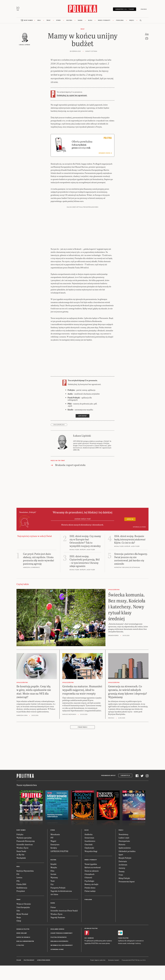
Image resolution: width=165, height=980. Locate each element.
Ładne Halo (102, 961)
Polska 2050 (21, 885)
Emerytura (55, 845)
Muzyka (54, 868)
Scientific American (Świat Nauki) (64, 911)
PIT (52, 838)
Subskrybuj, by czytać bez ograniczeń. (72, 96)
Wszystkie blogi (91, 852)
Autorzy (122, 869)
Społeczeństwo (125, 848)
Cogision (97, 961)
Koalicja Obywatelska (25, 871)
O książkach (89, 875)
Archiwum (123, 865)
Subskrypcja (125, 776)
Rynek (58, 21)
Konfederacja (22, 888)
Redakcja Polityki (23, 930)
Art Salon (54, 895)
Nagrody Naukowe (58, 918)
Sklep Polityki (124, 879)
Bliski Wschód (22, 915)
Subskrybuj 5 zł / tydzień (124, 9)
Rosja (19, 918)
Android (91, 939)
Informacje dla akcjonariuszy (62, 946)
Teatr (53, 881)
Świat (49, 21)
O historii (88, 878)
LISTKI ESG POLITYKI (59, 852)
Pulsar (53, 908)
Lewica (19, 878)
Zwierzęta (123, 862)
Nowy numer (28, 21)
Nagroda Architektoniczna (61, 892)
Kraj (39, 21)
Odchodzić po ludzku (127, 852)
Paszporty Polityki (58, 888)
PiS (18, 875)
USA (18, 911)
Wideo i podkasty (104, 21)
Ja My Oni (20, 855)
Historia (122, 845)
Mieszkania (55, 835)
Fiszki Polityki (123, 939)
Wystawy (54, 878)
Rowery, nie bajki (91, 885)
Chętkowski (89, 848)
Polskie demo (90, 888)
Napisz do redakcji (23, 938)
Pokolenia (120, 21)
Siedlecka (89, 835)
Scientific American (25, 845)
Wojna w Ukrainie (24, 905)
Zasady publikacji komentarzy (61, 934)
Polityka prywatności (59, 938)
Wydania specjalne (24, 838)
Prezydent (21, 892)
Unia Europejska (59, 425)
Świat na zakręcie (92, 871)
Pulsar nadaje (90, 892)
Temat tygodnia (91, 865)
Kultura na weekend (93, 868)
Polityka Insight (29, 961)
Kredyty (54, 848)
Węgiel (53, 842)
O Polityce (20, 946)
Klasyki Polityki (125, 859)
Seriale (53, 875)
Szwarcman (89, 838)
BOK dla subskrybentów (25, 942)
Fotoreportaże (124, 842)
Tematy (122, 872)
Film (52, 871)
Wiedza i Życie (22, 848)
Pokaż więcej (82, 728)
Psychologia (89, 881)
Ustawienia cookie (57, 950)
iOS (86, 939)
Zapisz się (130, 520)
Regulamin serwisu (57, 930)
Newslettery (123, 835)
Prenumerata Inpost (108, 776)
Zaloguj (143, 9)
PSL (18, 881)
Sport (121, 855)
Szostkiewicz (90, 842)
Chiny (19, 921)
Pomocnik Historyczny (26, 842)
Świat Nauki (21, 852)
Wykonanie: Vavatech (114, 961)
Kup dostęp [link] (82, 417)
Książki (54, 865)
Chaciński (89, 845)
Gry (52, 885)
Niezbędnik (21, 859)
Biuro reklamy (22, 934)
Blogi (90, 21)
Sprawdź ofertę (105, 154)
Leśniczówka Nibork (44, 961)
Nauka (80, 21)
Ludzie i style (124, 838)
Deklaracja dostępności (59, 942)
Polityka (20, 835)
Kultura (69, 21)
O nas (121, 875)
